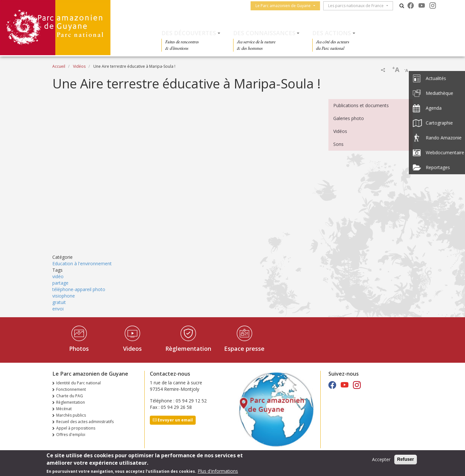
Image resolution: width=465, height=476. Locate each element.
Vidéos (79, 66)
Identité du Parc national (78, 383)
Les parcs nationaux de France (358, 6)
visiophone (64, 296)
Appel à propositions (76, 428)
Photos (79, 349)
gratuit (59, 302)
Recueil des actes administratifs (85, 422)
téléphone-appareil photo (79, 289)
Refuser (406, 459)
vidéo (58, 276)
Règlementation (188, 349)
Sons (338, 144)
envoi (58, 309)
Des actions (332, 33)
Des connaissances (264, 33)
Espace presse (244, 349)
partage (60, 283)
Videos (132, 349)
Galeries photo (349, 118)
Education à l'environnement (82, 263)
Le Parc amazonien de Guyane (285, 6)
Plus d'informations (218, 471)
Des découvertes (189, 33)
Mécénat (64, 409)
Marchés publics (71, 415)
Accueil (59, 66)
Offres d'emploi (71, 435)
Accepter (381, 459)
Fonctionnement (71, 389)
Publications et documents (361, 105)
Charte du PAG (70, 396)
